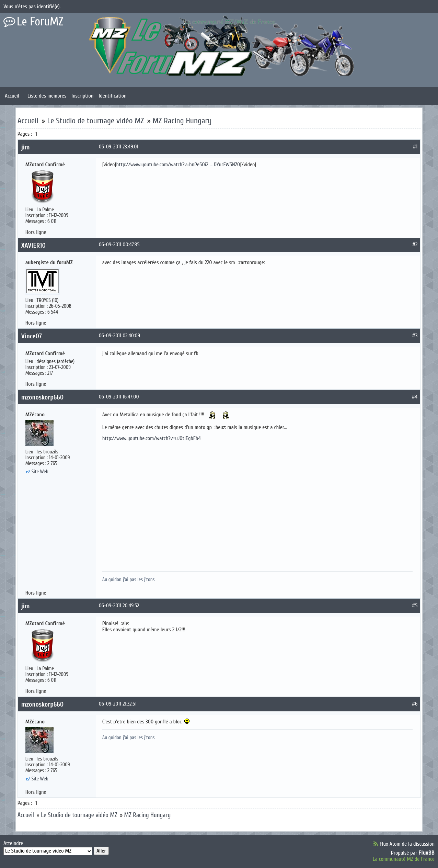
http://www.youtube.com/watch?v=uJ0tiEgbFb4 (152, 438)
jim (26, 147)
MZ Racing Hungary (182, 121)
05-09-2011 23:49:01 (119, 147)
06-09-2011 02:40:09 (119, 336)
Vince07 (32, 336)
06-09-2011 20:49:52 (119, 606)
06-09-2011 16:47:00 (119, 397)
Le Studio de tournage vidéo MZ (95, 121)
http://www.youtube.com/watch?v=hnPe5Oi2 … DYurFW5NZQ (178, 165)
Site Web (40, 472)
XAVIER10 (33, 245)
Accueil (12, 96)
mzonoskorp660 (42, 397)
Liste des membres (47, 96)
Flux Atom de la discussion (407, 844)
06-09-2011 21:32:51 (118, 704)
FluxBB (427, 853)
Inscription (82, 96)
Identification (112, 96)
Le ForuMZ (40, 22)
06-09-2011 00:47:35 (119, 245)
